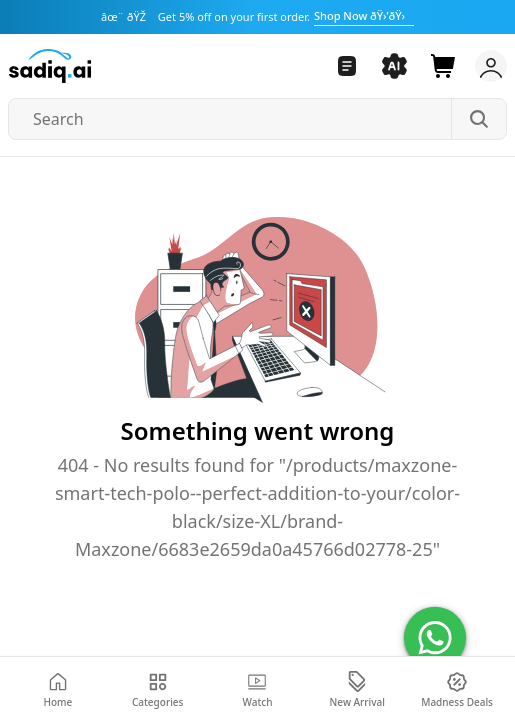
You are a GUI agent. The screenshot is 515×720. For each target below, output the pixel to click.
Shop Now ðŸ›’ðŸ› (364, 15)
